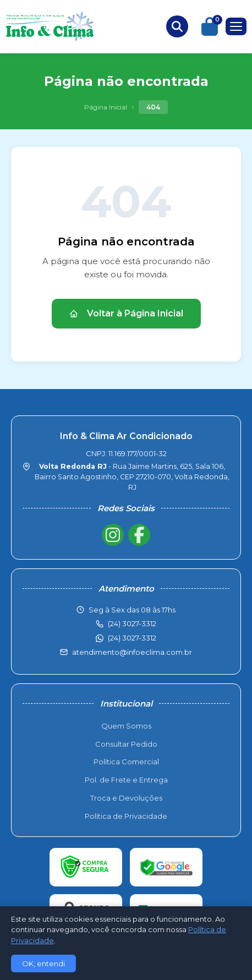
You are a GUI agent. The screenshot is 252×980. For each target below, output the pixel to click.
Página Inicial (106, 107)
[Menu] (236, 26)
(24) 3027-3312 (132, 638)
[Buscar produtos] (177, 26)
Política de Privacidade (126, 816)
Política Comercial (126, 762)
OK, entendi (43, 963)
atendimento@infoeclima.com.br (132, 652)
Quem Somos (126, 726)
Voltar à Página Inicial (126, 313)
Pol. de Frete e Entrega (126, 780)
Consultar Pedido (126, 744)
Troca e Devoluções (126, 798)
